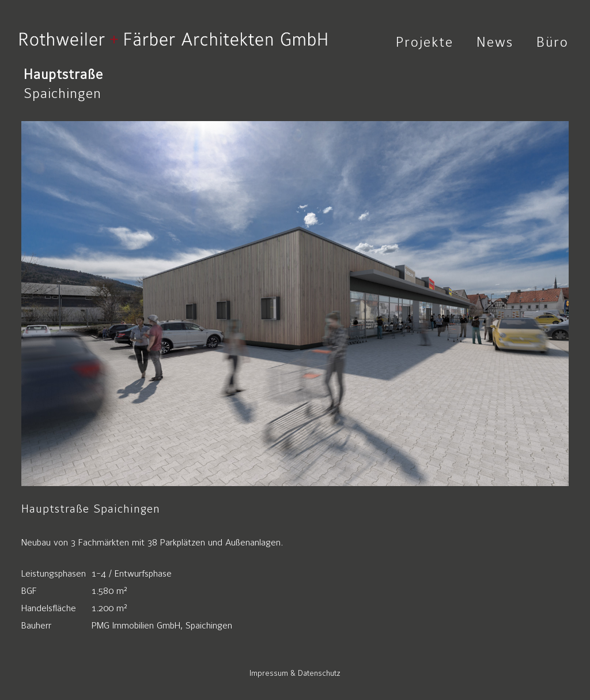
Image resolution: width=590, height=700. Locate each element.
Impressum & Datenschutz (295, 673)
